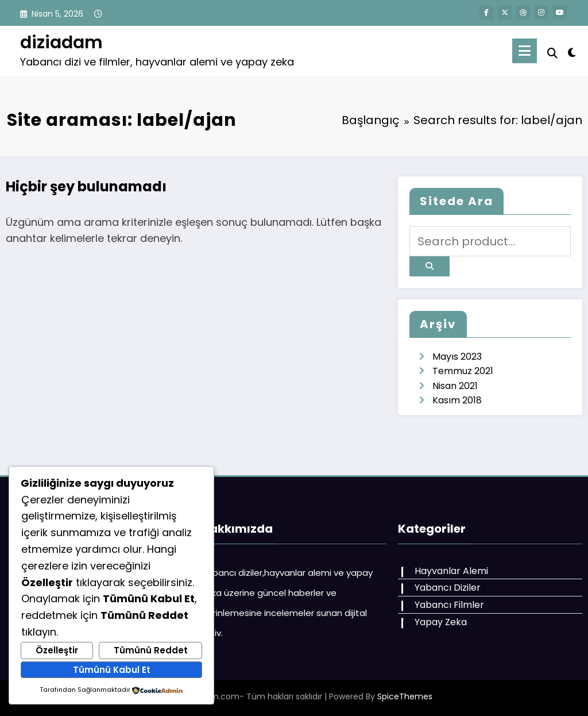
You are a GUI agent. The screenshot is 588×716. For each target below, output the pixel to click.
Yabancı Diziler (448, 588)
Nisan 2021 (455, 386)
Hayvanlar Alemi (451, 571)
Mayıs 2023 (457, 357)
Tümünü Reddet (151, 650)
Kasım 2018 (457, 400)
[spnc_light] (572, 51)
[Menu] (525, 51)
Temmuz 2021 (463, 371)
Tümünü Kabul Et (112, 670)
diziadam (61, 43)
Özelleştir (57, 650)
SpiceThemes (405, 696)
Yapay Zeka (441, 622)
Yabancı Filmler (449, 605)
